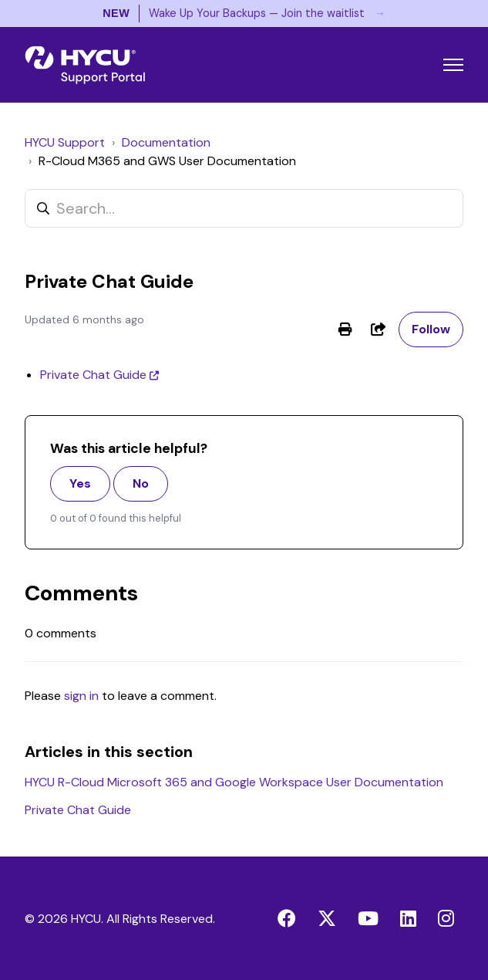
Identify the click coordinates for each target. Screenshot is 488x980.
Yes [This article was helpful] (80, 483)
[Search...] (244, 208)
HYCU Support (65, 142)
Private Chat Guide (93, 375)
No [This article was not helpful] (141, 483)
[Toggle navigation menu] (453, 65)
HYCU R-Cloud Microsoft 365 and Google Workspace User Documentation (234, 782)
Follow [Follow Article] (431, 329)
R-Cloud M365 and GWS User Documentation (167, 161)
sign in (81, 696)
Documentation (166, 142)
